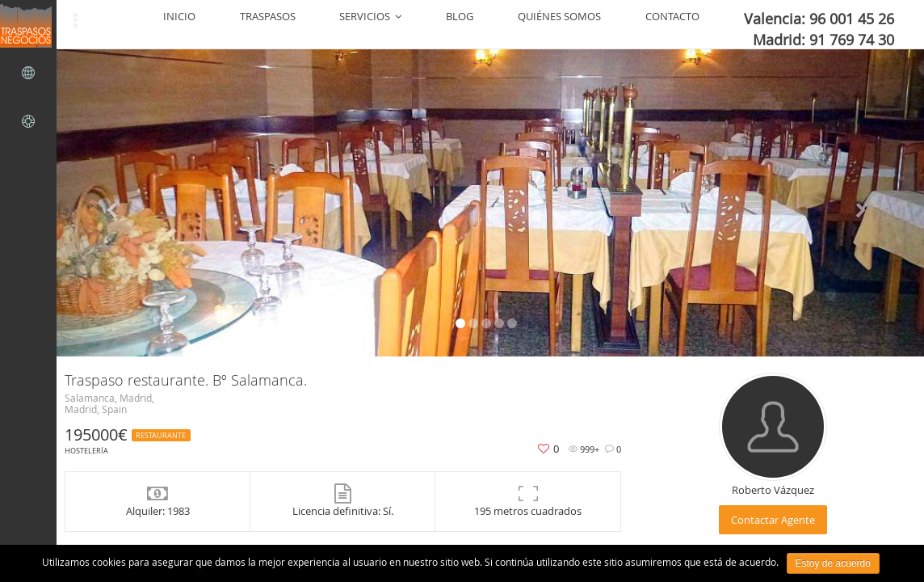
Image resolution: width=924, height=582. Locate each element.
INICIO (362, 24)
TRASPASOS (422, 24)
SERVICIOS (497, 24)
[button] (114, 203)
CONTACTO (714, 24)
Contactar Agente (773, 520)
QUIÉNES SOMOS (630, 24)
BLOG (558, 24)
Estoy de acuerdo (833, 563)
